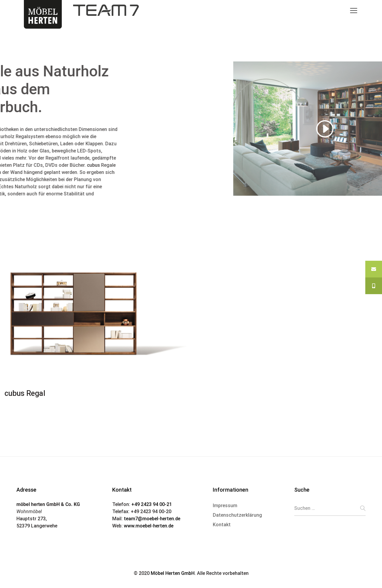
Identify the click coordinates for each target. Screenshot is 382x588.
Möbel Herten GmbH (173, 573)
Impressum (225, 506)
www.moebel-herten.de (149, 526)
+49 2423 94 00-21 (152, 504)
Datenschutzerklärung (237, 515)
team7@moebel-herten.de (152, 519)
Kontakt (222, 525)
